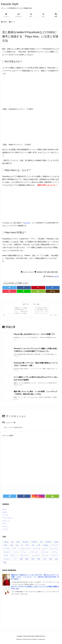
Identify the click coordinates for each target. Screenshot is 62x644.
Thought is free (41, 639)
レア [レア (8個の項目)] (15, 559)
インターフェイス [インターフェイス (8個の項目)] (25, 549)
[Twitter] (9, 288)
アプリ (4, 524)
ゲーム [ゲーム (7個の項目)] (24, 552)
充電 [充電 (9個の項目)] (21, 559)
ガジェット (6, 521)
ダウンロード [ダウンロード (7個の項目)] (25, 556)
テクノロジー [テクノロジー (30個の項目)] (36, 556)
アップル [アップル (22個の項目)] (6, 549)
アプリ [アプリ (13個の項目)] (14, 549)
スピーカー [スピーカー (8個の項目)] (45, 552)
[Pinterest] (38, 288)
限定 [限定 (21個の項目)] (5, 562)
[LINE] (24, 291)
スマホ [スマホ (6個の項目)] (6, 556)
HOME (5, 22)
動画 (53, 272)
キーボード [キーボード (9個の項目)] (7, 552)
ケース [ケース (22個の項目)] (16, 552)
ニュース (5, 515)
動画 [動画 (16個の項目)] (27, 559)
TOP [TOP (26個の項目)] (33, 545)
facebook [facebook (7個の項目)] (49, 542)
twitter (49, 272)
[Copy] (53, 291)
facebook (40, 272)
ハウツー (31, 272)
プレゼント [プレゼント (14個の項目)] (7, 559)
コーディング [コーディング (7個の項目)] (34, 552)
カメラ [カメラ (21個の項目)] (45, 549)
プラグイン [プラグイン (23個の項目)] (55, 556)
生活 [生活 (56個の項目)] (45, 559)
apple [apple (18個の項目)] (18, 542)
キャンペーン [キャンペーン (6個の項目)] (54, 549)
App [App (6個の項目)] (12, 542)
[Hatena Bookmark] (53, 288)
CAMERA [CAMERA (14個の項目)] (34, 542)
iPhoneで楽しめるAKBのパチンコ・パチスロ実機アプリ (34, 334)
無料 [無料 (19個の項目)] (39, 559)
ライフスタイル (7, 518)
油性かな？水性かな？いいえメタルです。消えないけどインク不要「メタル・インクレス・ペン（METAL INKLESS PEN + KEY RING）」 (35, 577)
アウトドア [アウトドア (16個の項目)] (55, 545)
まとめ (4, 512)
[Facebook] (24, 288)
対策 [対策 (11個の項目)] (33, 559)
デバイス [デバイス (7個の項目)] (46, 556)
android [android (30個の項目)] (6, 542)
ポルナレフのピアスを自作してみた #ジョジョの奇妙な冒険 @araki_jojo (35, 588)
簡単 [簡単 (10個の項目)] (51, 559)
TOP (45, 272)
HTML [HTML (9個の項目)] (6, 545)
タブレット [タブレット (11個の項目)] (14, 556)
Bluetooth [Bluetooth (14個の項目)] (25, 542)
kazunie (56, 276)
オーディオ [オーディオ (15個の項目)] (37, 549)
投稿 (56, 272)
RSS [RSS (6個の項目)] (27, 545)
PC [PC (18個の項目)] (22, 545)
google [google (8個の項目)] (56, 542)
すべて (13, 22)
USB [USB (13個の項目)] (39, 545)
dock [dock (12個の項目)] (41, 542)
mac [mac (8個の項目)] (17, 545)
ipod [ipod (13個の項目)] (12, 545)
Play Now (27, 223)
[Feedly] (38, 291)
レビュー (5, 526)
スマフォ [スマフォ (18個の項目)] (55, 552)
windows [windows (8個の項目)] (46, 545)
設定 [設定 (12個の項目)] (57, 559)
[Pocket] (9, 291)
